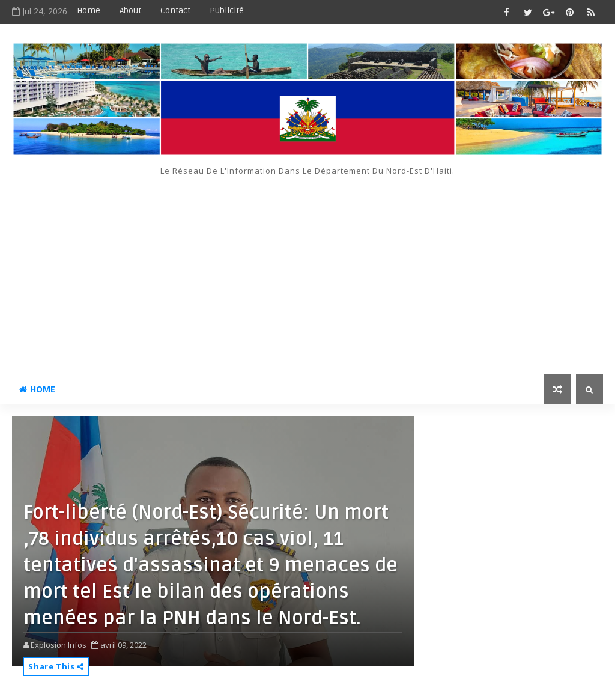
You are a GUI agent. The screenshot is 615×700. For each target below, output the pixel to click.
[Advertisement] (308, 266)
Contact (175, 11)
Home (89, 11)
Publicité (227, 11)
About (130, 11)
